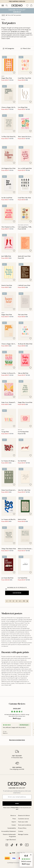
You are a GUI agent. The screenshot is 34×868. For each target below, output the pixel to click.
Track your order (23, 822)
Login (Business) (11, 840)
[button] (26, 860)
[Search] (7, 5)
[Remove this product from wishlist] (14, 73)
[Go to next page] (27, 601)
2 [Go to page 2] (13, 601)
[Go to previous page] (7, 601)
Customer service (24, 819)
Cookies (21, 831)
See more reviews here (17, 740)
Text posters (17, 15)
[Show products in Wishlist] (27, 5)
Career (14, 825)
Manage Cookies (23, 834)
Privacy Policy (15, 808)
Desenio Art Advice (24, 816)
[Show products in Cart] (31, 5)
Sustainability (12, 828)
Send (17, 804)
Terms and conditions (25, 825)
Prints (9, 15)
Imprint (14, 822)
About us (13, 816)
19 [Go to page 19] (24, 601)
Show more (17, 593)
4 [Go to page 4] (20, 601)
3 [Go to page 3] (17, 601)
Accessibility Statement (9, 831)
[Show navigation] (3, 5)
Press (14, 819)
